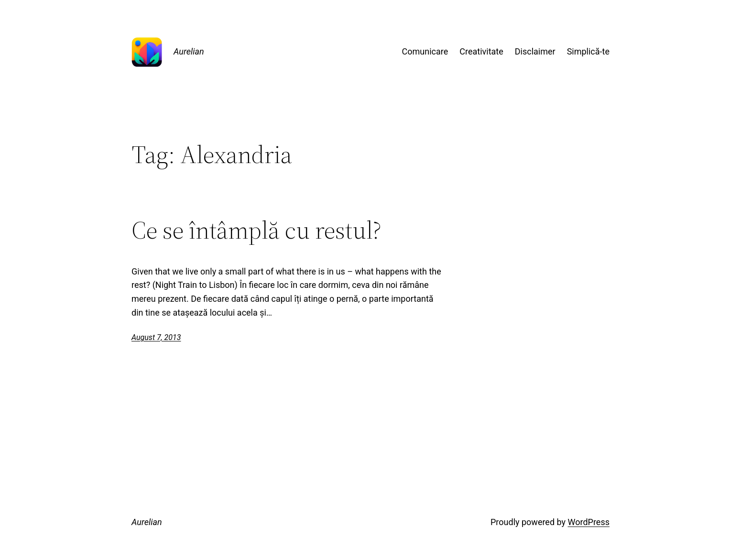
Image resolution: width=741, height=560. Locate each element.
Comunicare (425, 51)
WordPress (589, 522)
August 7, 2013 (156, 337)
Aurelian (189, 51)
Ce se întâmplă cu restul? (256, 230)
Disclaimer (535, 51)
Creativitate (481, 51)
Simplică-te (588, 51)
